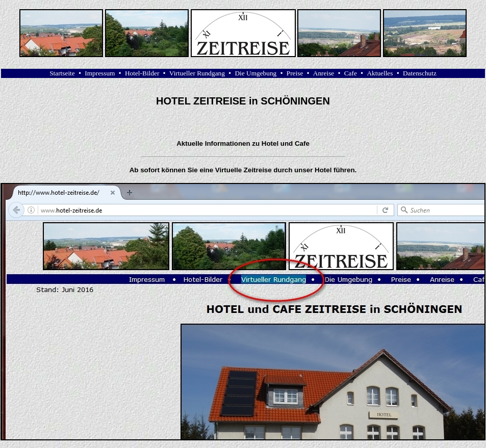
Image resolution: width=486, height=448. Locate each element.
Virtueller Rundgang (197, 73)
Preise (295, 73)
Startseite (62, 73)
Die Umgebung (255, 73)
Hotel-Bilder (142, 73)
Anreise (324, 73)
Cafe (351, 73)
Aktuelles (380, 73)
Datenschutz (420, 73)
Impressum (100, 73)
